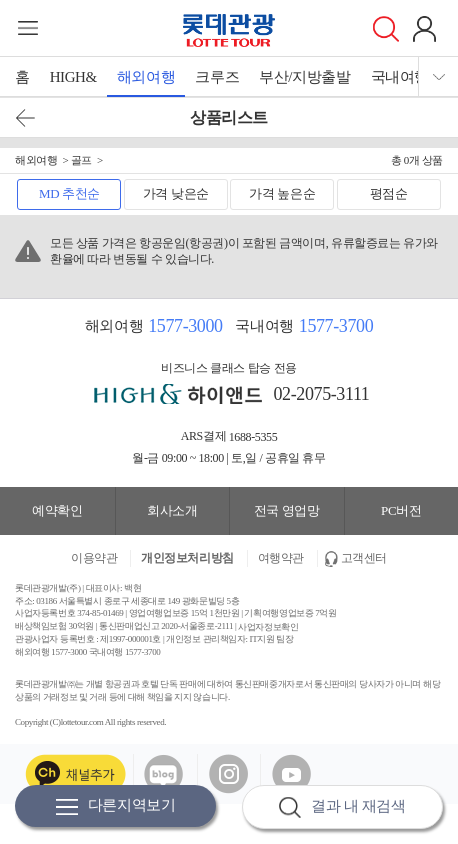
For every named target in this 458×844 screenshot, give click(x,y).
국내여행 (400, 77)
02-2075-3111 (322, 394)
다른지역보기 (116, 806)
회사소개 (172, 510)
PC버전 (401, 510)
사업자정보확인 (268, 626)
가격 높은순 (282, 193)
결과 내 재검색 (342, 807)
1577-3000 (185, 326)
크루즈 (217, 77)
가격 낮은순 (176, 193)
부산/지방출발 (304, 77)
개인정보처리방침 (187, 558)
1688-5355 (253, 436)
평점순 (389, 193)
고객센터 (364, 558)
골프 (81, 160)
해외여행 (146, 77)
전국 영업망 (287, 510)
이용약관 (94, 558)
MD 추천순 (69, 193)
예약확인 (57, 510)
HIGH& (73, 77)
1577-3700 (336, 326)
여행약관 (281, 558)
